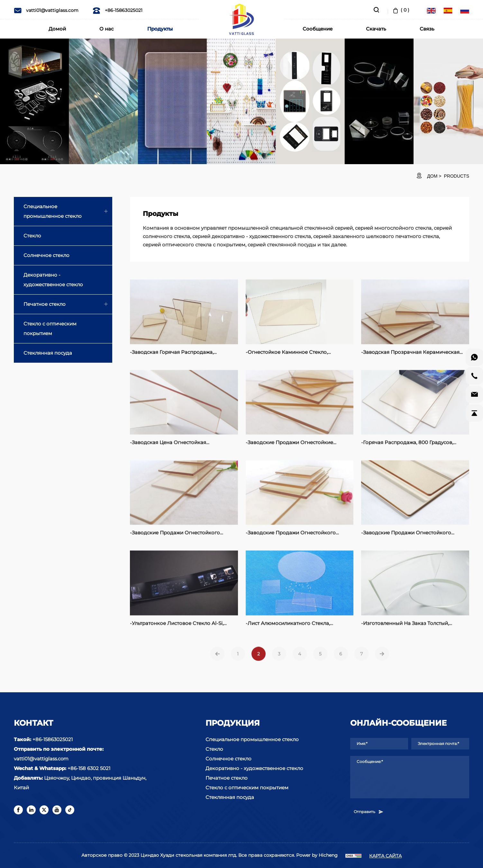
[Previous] (217, 664)
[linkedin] (31, 810)
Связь (427, 29)
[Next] (382, 664)
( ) (401, 10)
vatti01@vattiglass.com (46, 10)
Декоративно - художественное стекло (53, 280)
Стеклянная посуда (48, 353)
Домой (57, 29)
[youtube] (57, 810)
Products (456, 176)
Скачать (376, 29)
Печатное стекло (45, 304)
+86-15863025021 (118, 10)
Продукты (160, 29)
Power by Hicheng (317, 855)
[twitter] (44, 810)
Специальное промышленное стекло (53, 211)
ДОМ (432, 176)
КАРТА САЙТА (385, 856)
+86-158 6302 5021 (89, 768)
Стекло (32, 236)
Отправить (369, 812)
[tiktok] (70, 810)
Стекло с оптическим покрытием (50, 328)
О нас (107, 29)
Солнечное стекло (46, 255)
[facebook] (18, 810)
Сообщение (318, 29)
